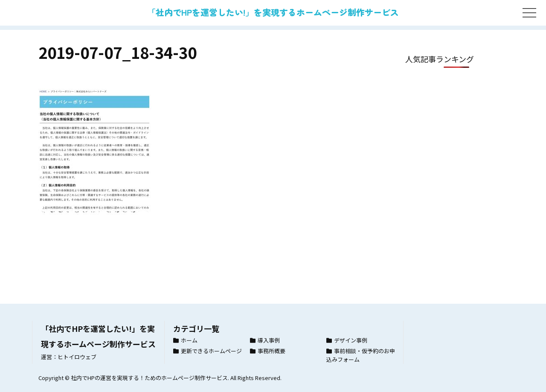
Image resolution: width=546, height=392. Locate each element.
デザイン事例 (351, 340)
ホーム (189, 340)
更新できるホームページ (211, 351)
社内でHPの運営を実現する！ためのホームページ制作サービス (149, 378)
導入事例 (269, 340)
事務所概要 (272, 351)
